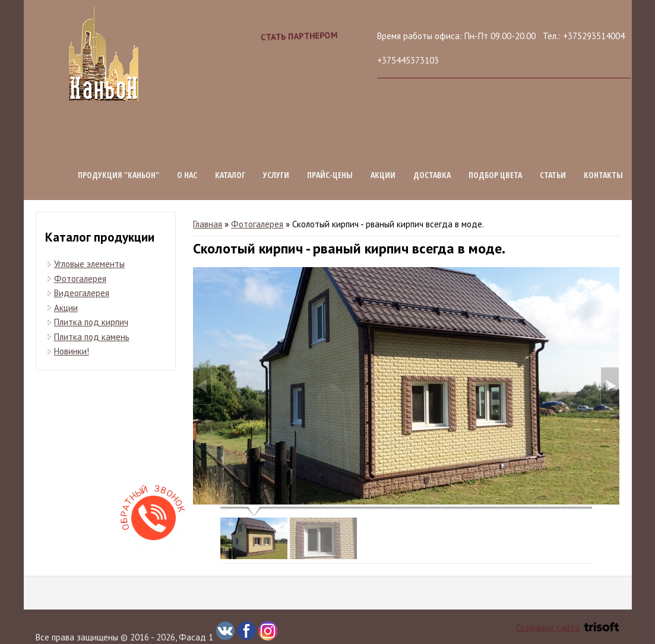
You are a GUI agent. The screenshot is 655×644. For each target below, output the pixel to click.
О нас (187, 175)
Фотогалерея (257, 224)
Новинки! (72, 351)
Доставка (432, 175)
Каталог (230, 175)
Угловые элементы (89, 264)
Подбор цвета (495, 175)
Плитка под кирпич (91, 322)
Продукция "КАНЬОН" (118, 175)
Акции (383, 175)
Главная (208, 224)
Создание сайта (568, 628)
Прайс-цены (330, 175)
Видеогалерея (82, 293)
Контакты (603, 175)
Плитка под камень (92, 337)
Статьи (553, 175)
